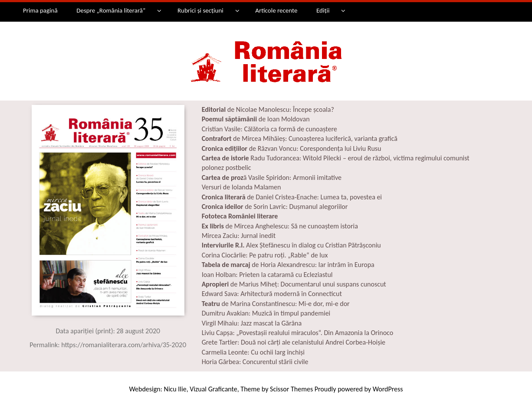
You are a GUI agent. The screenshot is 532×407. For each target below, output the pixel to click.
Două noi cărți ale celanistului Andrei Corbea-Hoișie (313, 342)
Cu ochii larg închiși (278, 352)
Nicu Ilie (175, 389)
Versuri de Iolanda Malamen (241, 187)
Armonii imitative (317, 177)
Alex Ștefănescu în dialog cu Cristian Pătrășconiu (312, 245)
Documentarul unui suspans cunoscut (333, 284)
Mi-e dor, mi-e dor (324, 304)
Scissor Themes (291, 389)
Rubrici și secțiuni (200, 10)
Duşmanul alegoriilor (319, 207)
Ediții (323, 10)
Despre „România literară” (111, 10)
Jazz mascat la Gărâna (271, 323)
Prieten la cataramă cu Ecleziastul (286, 275)
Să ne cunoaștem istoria (325, 226)
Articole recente (276, 10)
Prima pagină (40, 10)
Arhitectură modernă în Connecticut (291, 294)
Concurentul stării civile (276, 362)
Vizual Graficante (213, 389)
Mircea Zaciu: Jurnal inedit (239, 236)
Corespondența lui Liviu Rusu (340, 148)
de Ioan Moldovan (256, 119)
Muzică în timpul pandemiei (291, 313)
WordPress (388, 389)
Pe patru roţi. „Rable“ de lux (288, 255)
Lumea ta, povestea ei (351, 197)
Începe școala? (314, 109)
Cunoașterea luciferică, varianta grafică (343, 138)
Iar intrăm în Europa (346, 265)
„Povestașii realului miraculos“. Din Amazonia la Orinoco (315, 333)
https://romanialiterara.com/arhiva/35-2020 (124, 345)
